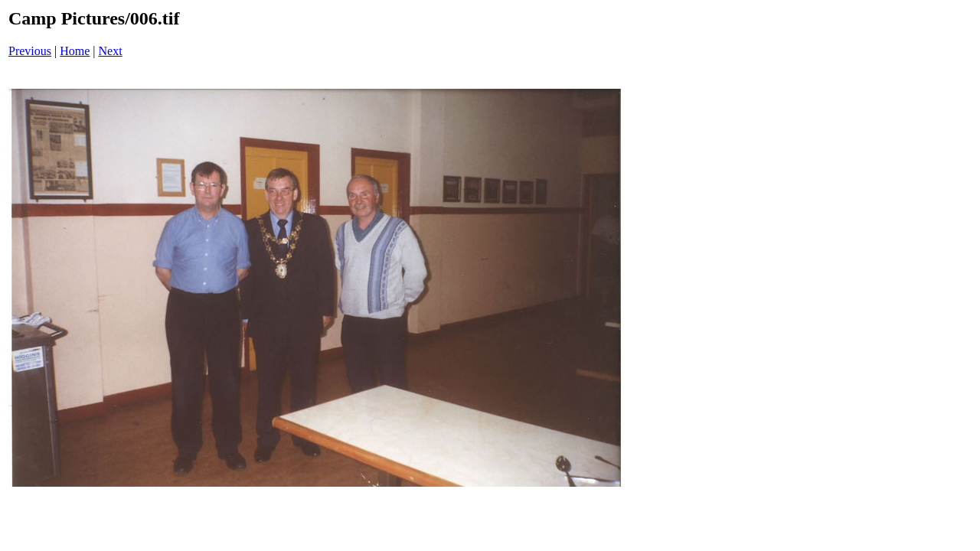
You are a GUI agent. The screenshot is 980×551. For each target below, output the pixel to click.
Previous (30, 51)
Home (75, 51)
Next (111, 51)
